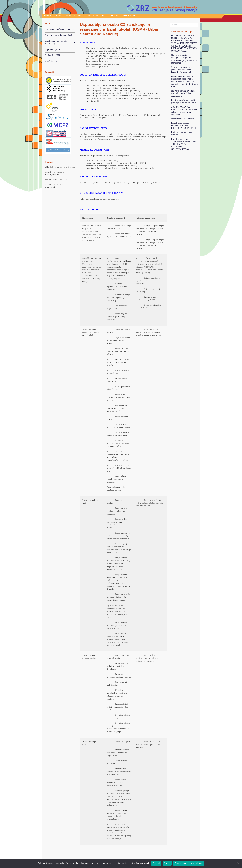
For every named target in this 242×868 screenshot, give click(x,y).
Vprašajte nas (51, 62)
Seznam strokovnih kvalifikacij (59, 36)
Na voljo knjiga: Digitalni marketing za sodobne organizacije (183, 94)
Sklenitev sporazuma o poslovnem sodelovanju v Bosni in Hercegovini (183, 70)
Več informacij (143, 863)
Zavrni (167, 863)
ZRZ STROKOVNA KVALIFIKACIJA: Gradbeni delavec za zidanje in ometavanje (184, 111)
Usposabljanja (106, 16)
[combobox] (184, 25)
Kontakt (127, 16)
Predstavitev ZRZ (55, 56)
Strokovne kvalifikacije (75, 16)
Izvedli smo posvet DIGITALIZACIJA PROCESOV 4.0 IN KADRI (184, 126)
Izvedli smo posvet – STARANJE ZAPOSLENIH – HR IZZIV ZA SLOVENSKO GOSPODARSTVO (184, 145)
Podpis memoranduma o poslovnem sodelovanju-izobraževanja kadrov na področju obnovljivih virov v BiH (185, 82)
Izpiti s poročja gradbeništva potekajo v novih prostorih (184, 102)
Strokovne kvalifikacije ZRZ (59, 30)
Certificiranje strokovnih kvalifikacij (60, 43)
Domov (49, 16)
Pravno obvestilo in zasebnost (189, 863)
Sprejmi (156, 863)
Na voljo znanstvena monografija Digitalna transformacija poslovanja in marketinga (184, 60)
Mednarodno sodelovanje (183, 119)
